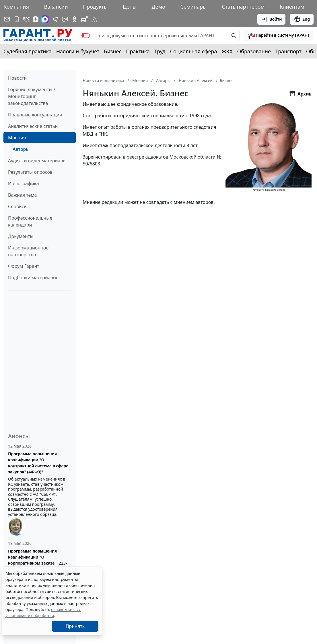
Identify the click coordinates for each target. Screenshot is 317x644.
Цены (130, 7)
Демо (158, 7)
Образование (254, 51)
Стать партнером (243, 7)
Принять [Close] (75, 626)
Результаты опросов (30, 172)
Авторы (21, 149)
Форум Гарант (24, 266)
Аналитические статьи (33, 126)
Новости (17, 78)
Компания (16, 7)
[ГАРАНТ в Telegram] (55, 19)
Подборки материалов (33, 278)
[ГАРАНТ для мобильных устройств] (17, 19)
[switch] (85, 36)
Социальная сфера (194, 51)
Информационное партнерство (28, 251)
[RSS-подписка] (94, 19)
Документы (21, 236)
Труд (160, 51)
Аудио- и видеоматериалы (37, 161)
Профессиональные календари (30, 221)
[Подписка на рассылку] (7, 19)
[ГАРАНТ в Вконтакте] (26, 19)
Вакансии (56, 7)
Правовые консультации (35, 115)
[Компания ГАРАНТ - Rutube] (84, 19)
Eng (302, 19)
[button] (279, 36)
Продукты (95, 7)
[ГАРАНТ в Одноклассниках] (75, 19)
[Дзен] (36, 19)
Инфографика (24, 184)
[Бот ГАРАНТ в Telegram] (65, 19)
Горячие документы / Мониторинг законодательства (32, 96)
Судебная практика (28, 51)
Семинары (194, 7)
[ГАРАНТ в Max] (45, 19)
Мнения (17, 138)
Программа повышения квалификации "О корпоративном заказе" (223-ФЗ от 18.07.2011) (37, 560)
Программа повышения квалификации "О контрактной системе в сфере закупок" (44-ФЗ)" (38, 463)
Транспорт (288, 51)
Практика (138, 51)
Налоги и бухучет (78, 51)
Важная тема (23, 195)
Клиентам (292, 7)
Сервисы (18, 206)
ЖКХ (227, 51)
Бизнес (113, 51)
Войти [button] (272, 19)
